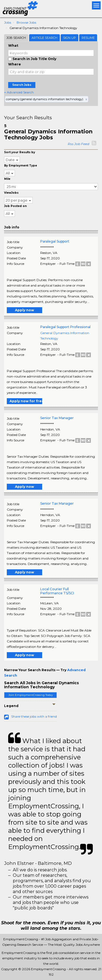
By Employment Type (21, 166)
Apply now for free (26, 401)
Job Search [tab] (16, 38)
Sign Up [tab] (69, 38)
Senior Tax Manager (57, 418)
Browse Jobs (26, 22)
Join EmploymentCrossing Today (31, 695)
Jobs (8, 22)
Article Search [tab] (44, 38)
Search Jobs (22, 85)
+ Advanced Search (19, 92)
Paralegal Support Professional (65, 327)
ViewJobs (11, 193)
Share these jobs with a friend (34, 716)
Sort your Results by (20, 152)
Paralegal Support (55, 241)
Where (15, 64)
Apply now (24, 310)
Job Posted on (15, 206)
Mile (7, 179)
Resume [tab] (88, 38)
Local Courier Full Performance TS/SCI (57, 591)
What (13, 45)
